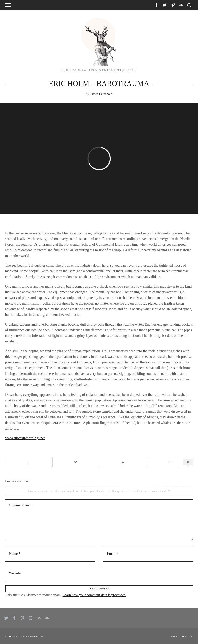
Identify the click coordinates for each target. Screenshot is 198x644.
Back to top (182, 637)
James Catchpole (101, 94)
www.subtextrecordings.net (25, 438)
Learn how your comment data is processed (94, 595)
